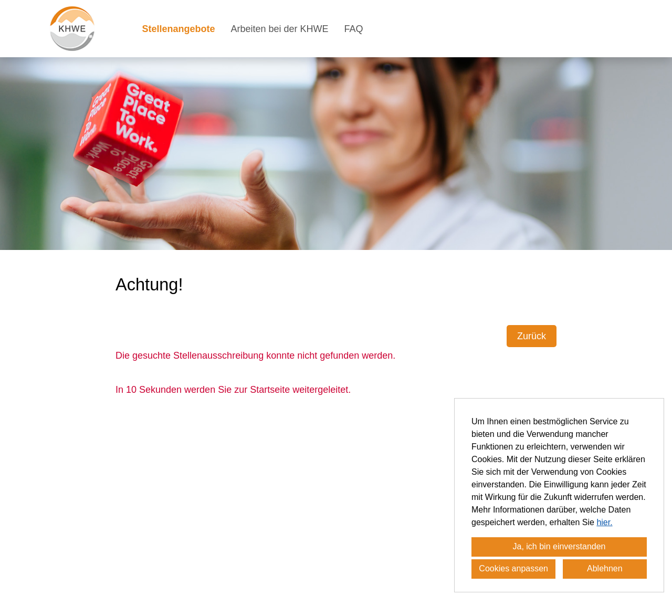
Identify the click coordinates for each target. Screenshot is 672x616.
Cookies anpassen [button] (513, 568)
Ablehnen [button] (605, 568)
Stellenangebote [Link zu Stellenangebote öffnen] (178, 29)
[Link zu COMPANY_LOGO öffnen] (72, 29)
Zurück (532, 336)
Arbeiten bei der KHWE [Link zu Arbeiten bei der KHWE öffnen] (280, 29)
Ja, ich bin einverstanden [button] (559, 546)
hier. (604, 522)
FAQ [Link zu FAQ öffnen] (354, 29)
